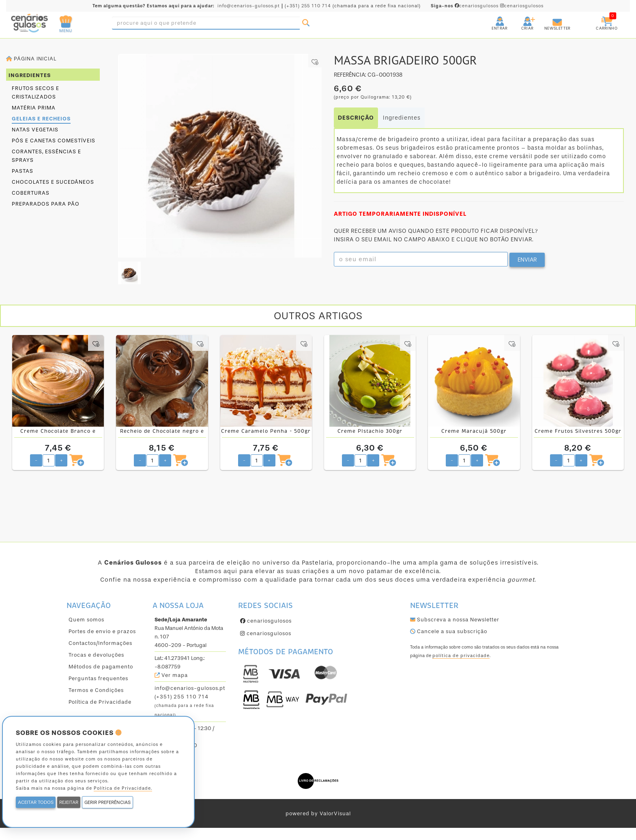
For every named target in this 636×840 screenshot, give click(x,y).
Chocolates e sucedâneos (53, 182)
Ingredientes (402, 118)
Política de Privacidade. (123, 788)
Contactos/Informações (100, 643)
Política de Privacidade (100, 702)
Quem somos (86, 620)
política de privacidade (461, 656)
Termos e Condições (96, 690)
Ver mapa (171, 675)
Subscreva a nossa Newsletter (455, 620)
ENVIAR (527, 260)
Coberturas (31, 193)
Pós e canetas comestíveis (54, 141)
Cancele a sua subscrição (449, 631)
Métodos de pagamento (101, 667)
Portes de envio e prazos (102, 631)
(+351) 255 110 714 (308, 6)
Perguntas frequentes (98, 678)
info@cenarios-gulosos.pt (249, 6)
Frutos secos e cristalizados (35, 92)
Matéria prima (34, 108)
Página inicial (31, 59)
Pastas (23, 171)
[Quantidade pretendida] (49, 460)
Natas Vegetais (35, 130)
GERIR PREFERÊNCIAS (107, 802)
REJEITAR (69, 802)
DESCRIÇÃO (356, 118)
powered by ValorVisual (318, 813)
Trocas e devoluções (96, 655)
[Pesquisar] (306, 23)
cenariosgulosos (465, 6)
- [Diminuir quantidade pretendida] (36, 460)
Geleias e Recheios (41, 119)
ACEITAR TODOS (36, 802)
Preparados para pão (46, 204)
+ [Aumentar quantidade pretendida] (61, 460)
